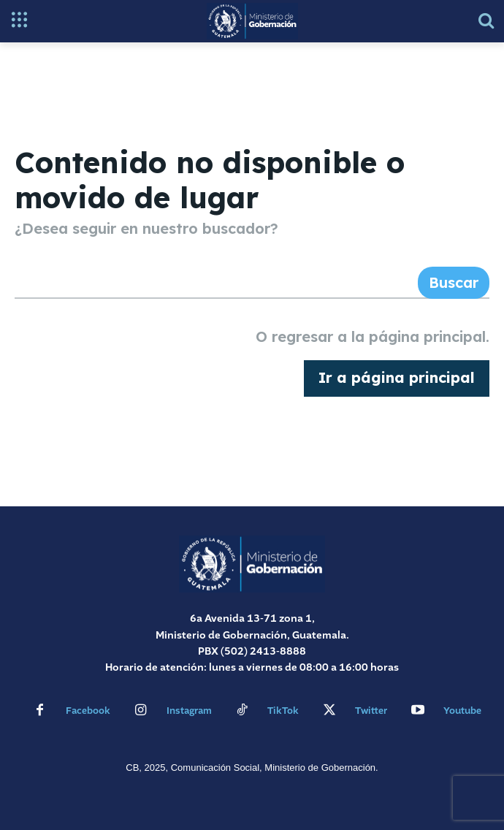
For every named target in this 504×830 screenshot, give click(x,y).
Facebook (88, 711)
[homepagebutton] (397, 378)
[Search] (454, 283)
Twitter (371, 711)
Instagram (189, 711)
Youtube (462, 711)
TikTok (283, 711)
